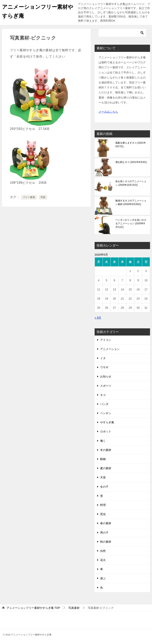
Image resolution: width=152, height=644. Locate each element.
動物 (103, 459)
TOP (33, 608)
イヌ (103, 358)
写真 (43, 197)
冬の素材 (106, 450)
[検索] (122, 33)
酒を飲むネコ (131, 162)
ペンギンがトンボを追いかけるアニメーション (131, 223)
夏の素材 (106, 468)
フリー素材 (29, 197)
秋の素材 (106, 542)
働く (103, 441)
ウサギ (104, 367)
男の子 (104, 533)
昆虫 (103, 514)
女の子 (104, 487)
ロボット (106, 431)
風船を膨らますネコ (131, 145)
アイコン (106, 340)
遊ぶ (103, 578)
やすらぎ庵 (107, 422)
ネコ (103, 395)
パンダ (104, 404)
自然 (103, 551)
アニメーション (110, 349)
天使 (103, 477)
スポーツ (106, 386)
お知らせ (106, 376)
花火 (103, 560)
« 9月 (98, 318)
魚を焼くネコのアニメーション (131, 183)
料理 (103, 505)
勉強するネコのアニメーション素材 (131, 202)
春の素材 (106, 523)
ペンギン (106, 413)
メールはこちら (108, 112)
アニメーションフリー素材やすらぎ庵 (35, 11)
